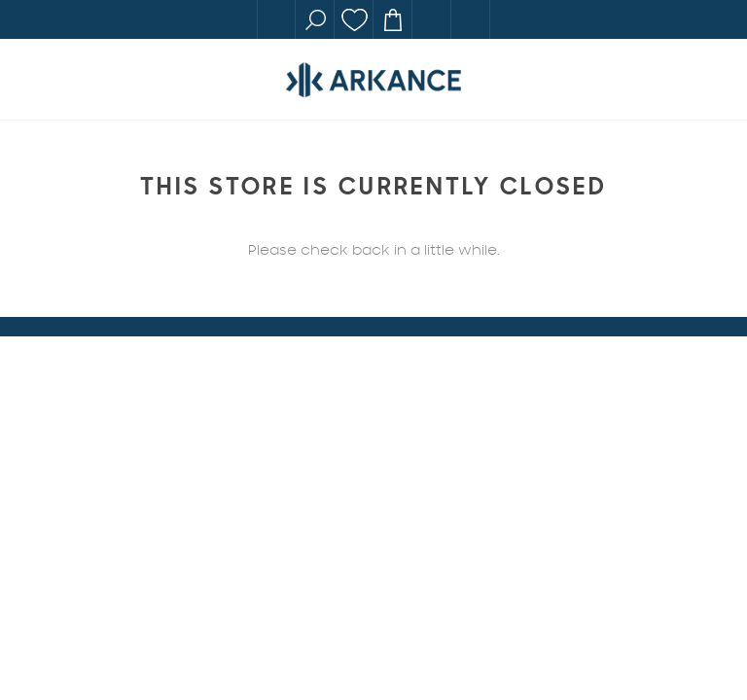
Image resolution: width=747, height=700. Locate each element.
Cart (393, 19)
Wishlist (354, 19)
